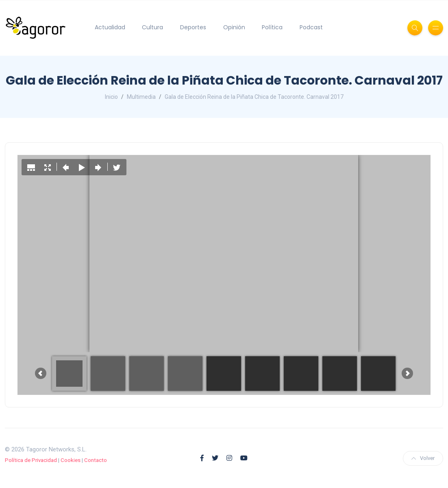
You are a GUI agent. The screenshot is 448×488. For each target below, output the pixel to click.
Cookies (71, 460)
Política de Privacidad (31, 460)
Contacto (96, 460)
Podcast (311, 27)
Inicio (111, 97)
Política (272, 27)
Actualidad (110, 27)
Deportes (193, 27)
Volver (423, 458)
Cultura (152, 27)
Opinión (234, 27)
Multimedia (141, 97)
